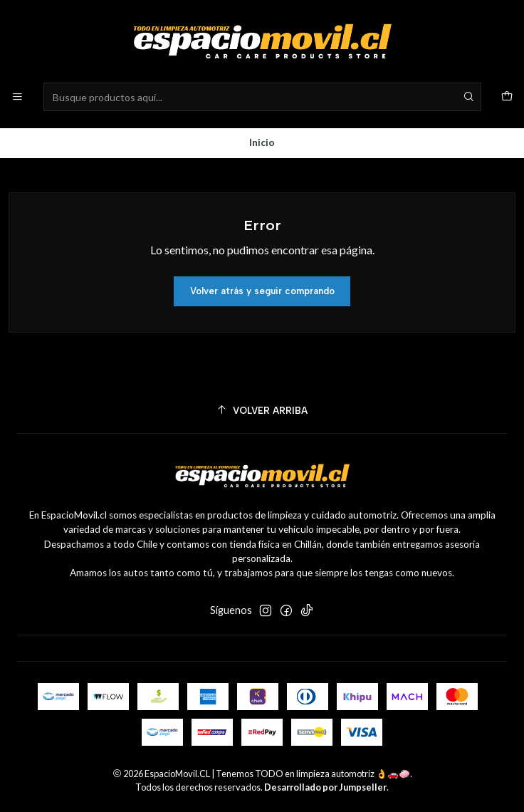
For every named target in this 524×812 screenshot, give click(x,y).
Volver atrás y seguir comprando (262, 291)
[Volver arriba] (262, 411)
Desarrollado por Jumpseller (325, 787)
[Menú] (17, 97)
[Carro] (507, 97)
